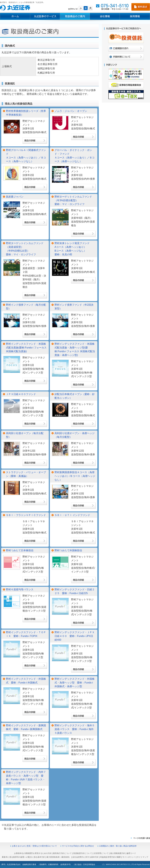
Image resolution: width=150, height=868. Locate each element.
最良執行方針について (62, 853)
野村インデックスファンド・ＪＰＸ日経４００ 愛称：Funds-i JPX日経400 (75, 636)
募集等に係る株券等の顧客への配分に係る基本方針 (23, 857)
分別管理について (101, 853)
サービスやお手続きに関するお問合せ (78, 846)
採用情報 (135, 16)
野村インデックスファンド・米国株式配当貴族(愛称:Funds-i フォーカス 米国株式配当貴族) (26, 348)
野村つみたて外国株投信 (68, 550)
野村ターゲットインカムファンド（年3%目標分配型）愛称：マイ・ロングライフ (73, 200)
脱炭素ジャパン (15, 197)
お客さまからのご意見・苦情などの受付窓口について (34, 846)
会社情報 (105, 16)
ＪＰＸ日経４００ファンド (21, 394)
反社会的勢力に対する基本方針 (85, 857)
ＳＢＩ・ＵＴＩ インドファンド (72, 515)
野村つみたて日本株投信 (20, 550)
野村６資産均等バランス (20, 589)
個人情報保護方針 (118, 853)
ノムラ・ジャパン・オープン (71, 111)
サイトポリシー (129, 857)
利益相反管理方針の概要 (110, 857)
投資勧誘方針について (83, 853)
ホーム (15, 16)
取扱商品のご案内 (75, 16)
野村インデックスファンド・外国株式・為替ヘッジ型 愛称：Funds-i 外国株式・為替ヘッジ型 (75, 683)
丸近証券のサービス (45, 16)
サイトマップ (142, 857)
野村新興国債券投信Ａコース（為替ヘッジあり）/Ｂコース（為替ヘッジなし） (75, 476)
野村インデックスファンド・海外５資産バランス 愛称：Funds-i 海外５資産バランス (75, 729)
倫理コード (131, 853)
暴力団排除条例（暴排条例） (59, 857)
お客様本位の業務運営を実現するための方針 (33, 853)
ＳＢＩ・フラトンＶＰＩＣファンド (26, 515)
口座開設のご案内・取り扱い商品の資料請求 (118, 846)
